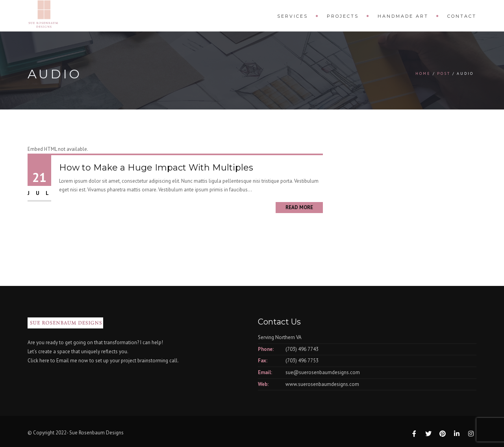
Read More (299, 207)
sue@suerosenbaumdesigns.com (323, 372)
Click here (38, 361)
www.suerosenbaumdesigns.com (322, 384)
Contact (462, 16)
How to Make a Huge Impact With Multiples (156, 168)
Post (444, 73)
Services (293, 16)
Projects (343, 16)
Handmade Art (403, 16)
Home (423, 73)
